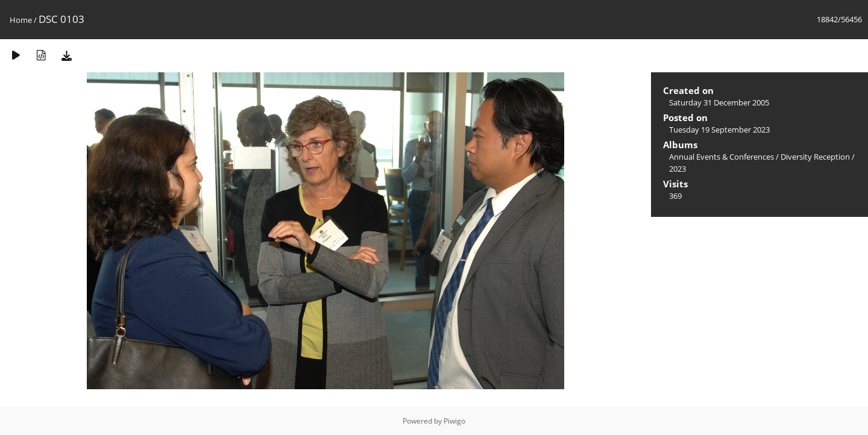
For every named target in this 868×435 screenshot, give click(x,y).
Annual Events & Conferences (722, 157)
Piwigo (454, 421)
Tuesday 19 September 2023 (719, 130)
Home (21, 20)
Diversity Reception (815, 157)
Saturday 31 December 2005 (719, 102)
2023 (678, 169)
